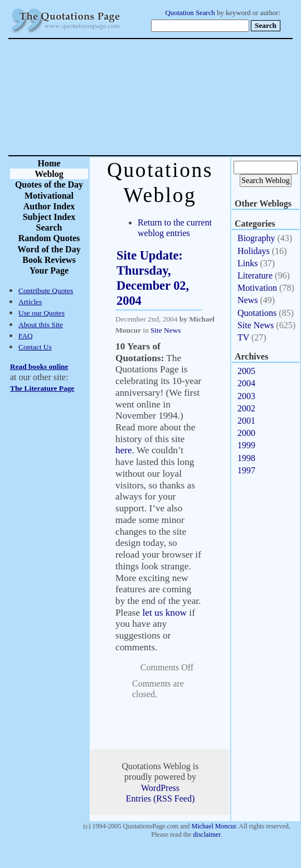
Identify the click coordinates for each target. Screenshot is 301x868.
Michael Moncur (213, 826)
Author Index (49, 206)
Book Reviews (49, 260)
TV (243, 337)
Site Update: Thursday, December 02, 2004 (153, 278)
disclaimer (207, 835)
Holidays (254, 251)
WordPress (160, 788)
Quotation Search (190, 13)
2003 (246, 396)
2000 (246, 433)
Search (49, 227)
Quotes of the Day (49, 184)
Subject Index (49, 217)
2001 (246, 421)
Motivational (49, 196)
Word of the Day (49, 249)
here (124, 450)
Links (247, 263)
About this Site (41, 325)
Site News (166, 330)
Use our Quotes (42, 313)
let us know (164, 613)
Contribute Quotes (46, 291)
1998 (246, 458)
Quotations (257, 313)
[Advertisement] (190, 97)
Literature (255, 275)
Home (49, 163)
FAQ (26, 336)
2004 (246, 383)
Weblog (49, 174)
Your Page (49, 270)
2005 (246, 371)
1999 (246, 445)
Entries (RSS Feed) (161, 799)
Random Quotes (49, 238)
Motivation (257, 288)
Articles (30, 302)
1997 (246, 470)
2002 (246, 408)
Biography (256, 238)
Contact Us (35, 347)
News (247, 300)
